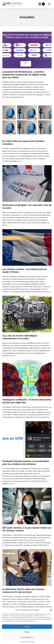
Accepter (27, 627)
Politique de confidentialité (27, 642)
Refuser (27, 632)
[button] (51, 610)
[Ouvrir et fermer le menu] (50, 4)
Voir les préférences (27, 637)
